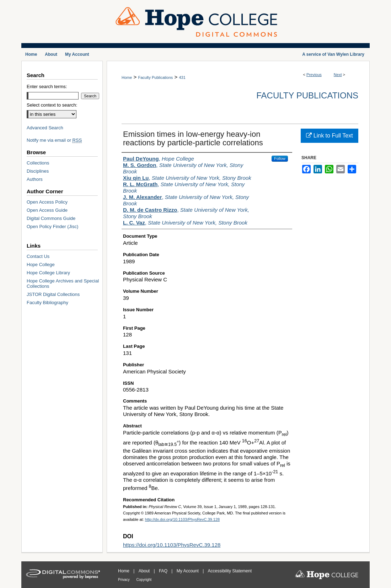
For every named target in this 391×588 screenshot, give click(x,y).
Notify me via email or (54, 140)
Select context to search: (52, 105)
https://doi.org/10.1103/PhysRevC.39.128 (172, 545)
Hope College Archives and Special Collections (63, 284)
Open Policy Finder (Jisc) (52, 226)
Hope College (41, 265)
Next (338, 75)
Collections (38, 163)
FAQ (164, 571)
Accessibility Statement (230, 571)
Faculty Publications (155, 77)
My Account (188, 571)
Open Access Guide (47, 210)
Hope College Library (48, 273)
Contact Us (38, 256)
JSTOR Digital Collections (53, 294)
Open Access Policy (47, 202)
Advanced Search (45, 128)
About (145, 571)
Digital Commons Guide (51, 218)
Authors (35, 179)
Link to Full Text (329, 136)
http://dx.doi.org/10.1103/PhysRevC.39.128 (182, 519)
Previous (314, 75)
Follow (280, 158)
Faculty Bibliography (47, 303)
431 (182, 77)
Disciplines (38, 171)
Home (127, 77)
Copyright (144, 580)
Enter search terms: (47, 87)
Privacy (124, 580)
